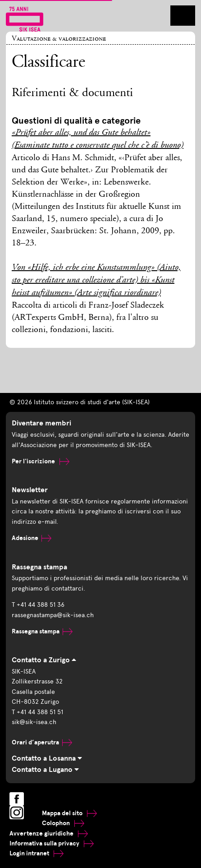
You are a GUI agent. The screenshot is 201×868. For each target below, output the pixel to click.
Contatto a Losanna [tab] (47, 758)
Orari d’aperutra (42, 742)
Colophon (63, 823)
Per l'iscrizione (41, 461)
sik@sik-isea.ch (34, 722)
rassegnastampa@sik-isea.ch (53, 615)
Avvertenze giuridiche (49, 833)
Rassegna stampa (42, 631)
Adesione (32, 538)
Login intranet (37, 853)
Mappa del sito (69, 813)
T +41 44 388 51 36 (38, 605)
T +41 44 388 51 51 (37, 712)
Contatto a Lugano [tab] (45, 770)
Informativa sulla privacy (52, 843)
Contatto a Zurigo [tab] (44, 660)
